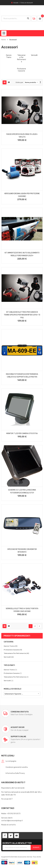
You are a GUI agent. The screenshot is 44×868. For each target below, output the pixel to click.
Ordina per (19, 82)
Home (4, 40)
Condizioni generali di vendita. (17, 767)
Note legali (8, 756)
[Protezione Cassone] (13, 650)
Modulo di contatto (9, 825)
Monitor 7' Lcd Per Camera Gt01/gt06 (22, 433)
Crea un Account (27, 3)
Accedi (16, 3)
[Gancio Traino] (11, 646)
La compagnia (11, 761)
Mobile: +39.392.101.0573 (11, 814)
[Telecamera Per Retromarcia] (16, 653)
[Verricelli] (9, 657)
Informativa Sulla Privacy (15, 773)
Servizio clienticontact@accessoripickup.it (12, 819)
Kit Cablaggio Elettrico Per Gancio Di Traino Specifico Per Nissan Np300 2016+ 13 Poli (22, 315)
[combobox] (14, 19)
